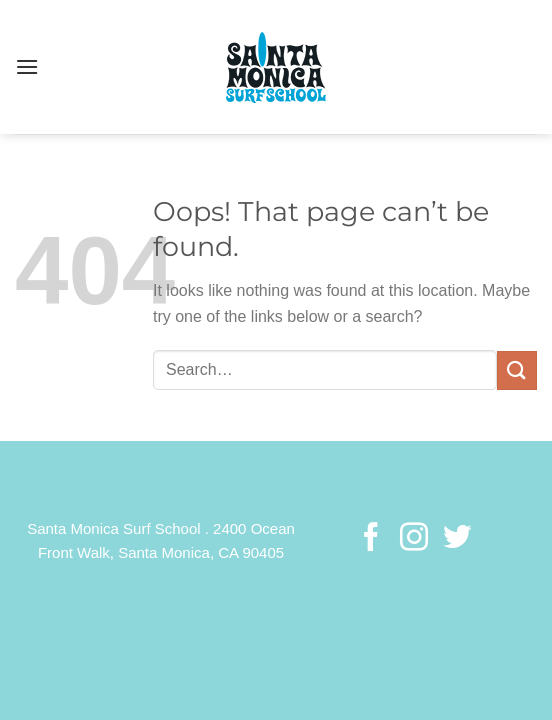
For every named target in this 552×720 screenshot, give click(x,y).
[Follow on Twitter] (456, 539)
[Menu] (27, 66)
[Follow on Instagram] (414, 539)
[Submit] (517, 370)
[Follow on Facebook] (371, 539)
